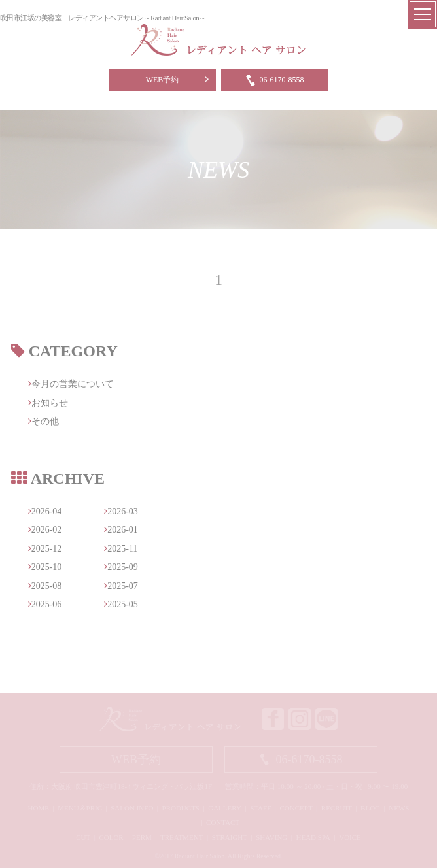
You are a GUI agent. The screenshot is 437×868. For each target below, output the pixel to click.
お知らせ (48, 403)
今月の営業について (71, 384)
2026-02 (45, 530)
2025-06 (45, 604)
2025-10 (45, 567)
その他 (44, 421)
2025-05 (121, 604)
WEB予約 (163, 80)
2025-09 (121, 567)
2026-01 (121, 530)
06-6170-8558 (275, 80)
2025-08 (45, 586)
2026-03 (121, 511)
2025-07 (121, 586)
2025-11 (121, 549)
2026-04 (45, 511)
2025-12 (45, 549)
